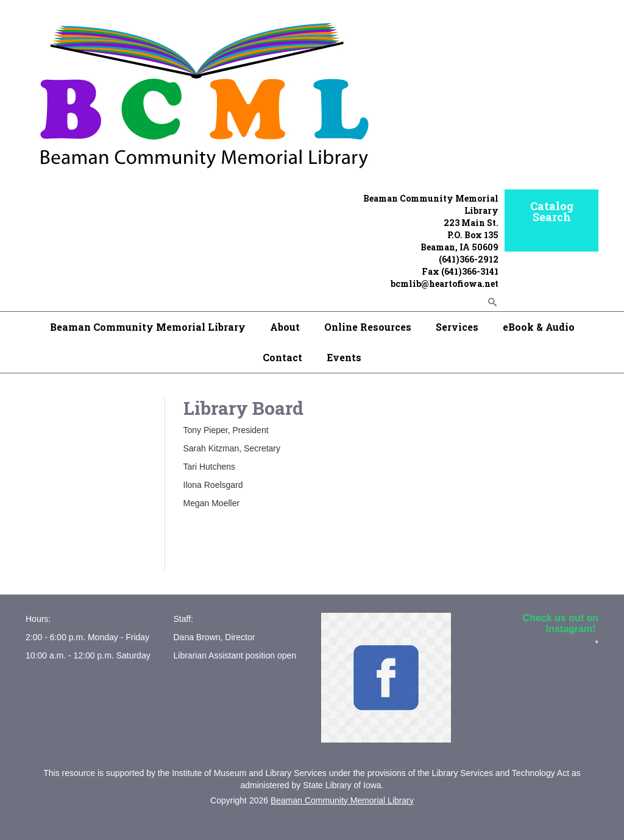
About (285, 327)
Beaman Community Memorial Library (148, 327)
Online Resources (368, 327)
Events (344, 357)
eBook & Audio (539, 327)
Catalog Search (552, 211)
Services (457, 327)
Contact (282, 357)
